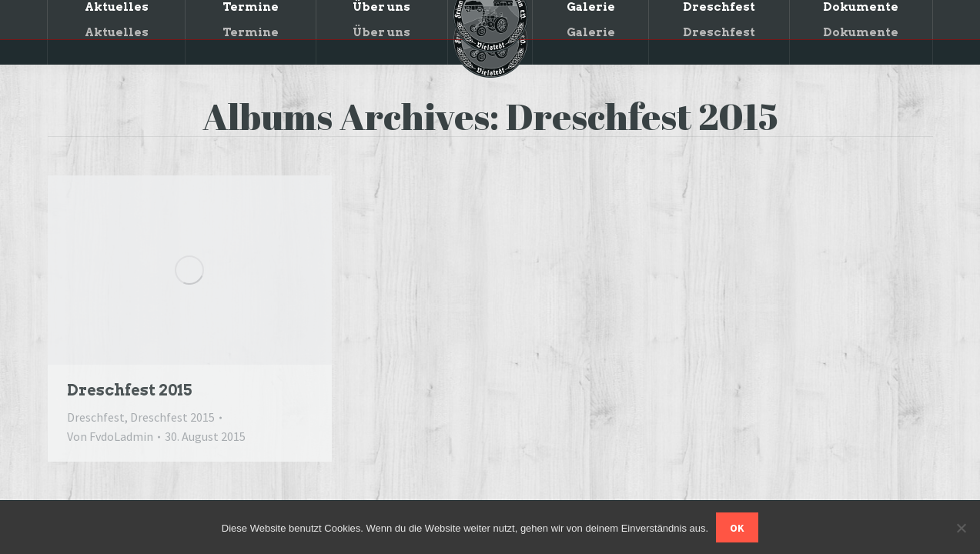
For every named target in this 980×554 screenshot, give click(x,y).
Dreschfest (96, 417)
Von (110, 436)
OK (737, 528)
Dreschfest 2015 (129, 390)
